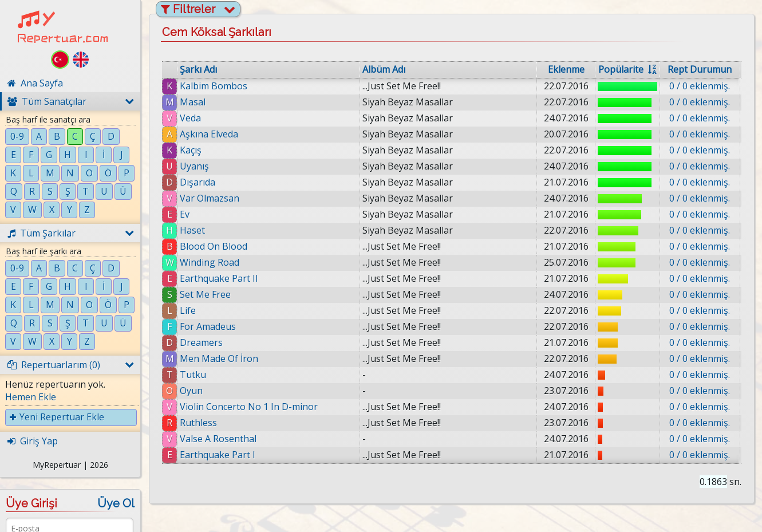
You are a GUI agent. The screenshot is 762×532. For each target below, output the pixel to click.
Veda (190, 118)
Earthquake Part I (218, 455)
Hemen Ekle (31, 397)
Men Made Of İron (219, 358)
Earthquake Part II (219, 278)
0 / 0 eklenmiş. (700, 86)
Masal (193, 102)
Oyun (191, 391)
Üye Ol (116, 503)
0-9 (17, 136)
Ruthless (198, 423)
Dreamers (201, 342)
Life (188, 310)
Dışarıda (198, 182)
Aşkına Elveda (209, 134)
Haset (192, 230)
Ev (185, 214)
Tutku (193, 375)
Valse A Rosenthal (218, 439)
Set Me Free (205, 294)
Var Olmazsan (210, 198)
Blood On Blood (214, 246)
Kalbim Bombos (214, 86)
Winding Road (210, 262)
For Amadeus (208, 326)
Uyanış (194, 166)
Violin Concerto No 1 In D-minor (249, 407)
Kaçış (191, 150)
